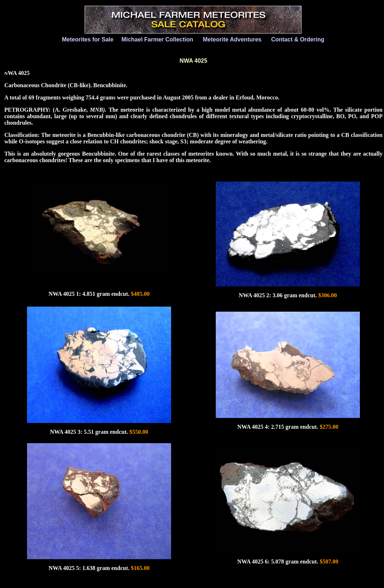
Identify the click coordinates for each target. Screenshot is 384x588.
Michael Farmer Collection (157, 39)
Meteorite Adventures (232, 39)
